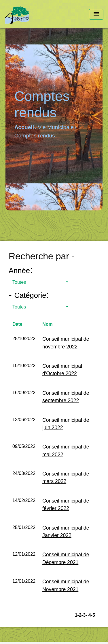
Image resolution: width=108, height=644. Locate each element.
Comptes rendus (35, 136)
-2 (79, 615)
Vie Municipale (56, 127)
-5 (93, 615)
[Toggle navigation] (96, 14)
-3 (84, 615)
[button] (40, 282)
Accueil (24, 127)
